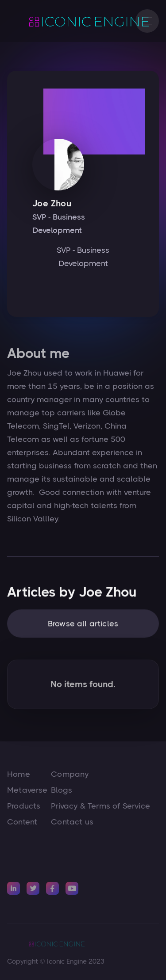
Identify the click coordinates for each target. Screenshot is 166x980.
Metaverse (27, 790)
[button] (147, 21)
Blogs (62, 790)
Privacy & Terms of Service (100, 806)
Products (24, 806)
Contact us (72, 822)
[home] (67, 21)
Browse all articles (83, 626)
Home (19, 774)
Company (70, 774)
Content (22, 822)
